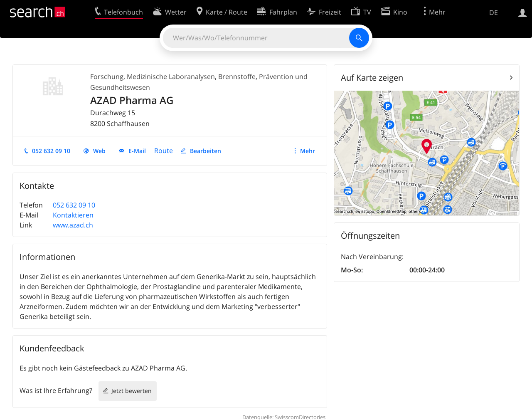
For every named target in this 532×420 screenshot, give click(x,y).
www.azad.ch (73, 225)
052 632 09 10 (51, 151)
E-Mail (137, 151)
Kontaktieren (73, 215)
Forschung (107, 77)
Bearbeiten (206, 151)
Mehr (308, 151)
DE (494, 12)
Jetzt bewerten (132, 391)
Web (99, 151)
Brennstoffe (237, 77)
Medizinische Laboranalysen (171, 77)
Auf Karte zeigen (372, 78)
